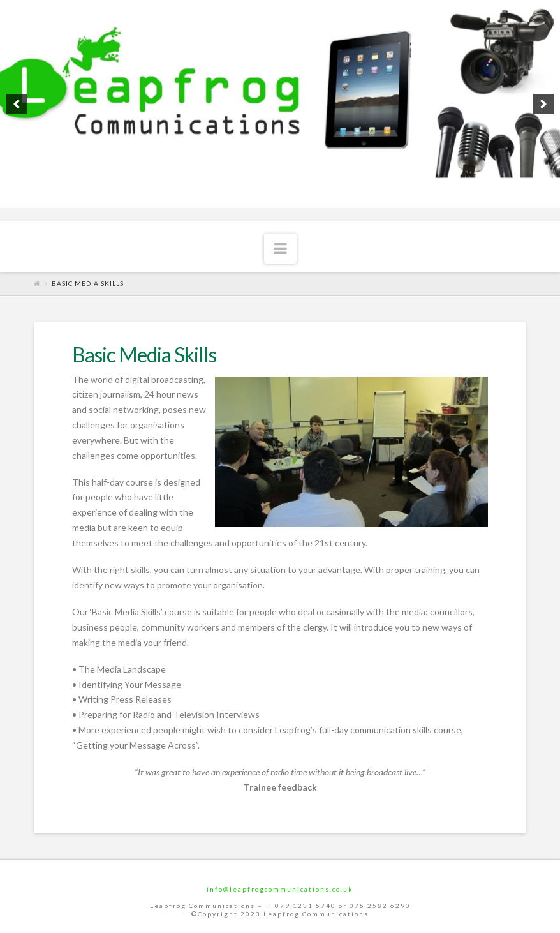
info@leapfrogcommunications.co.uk (280, 889)
